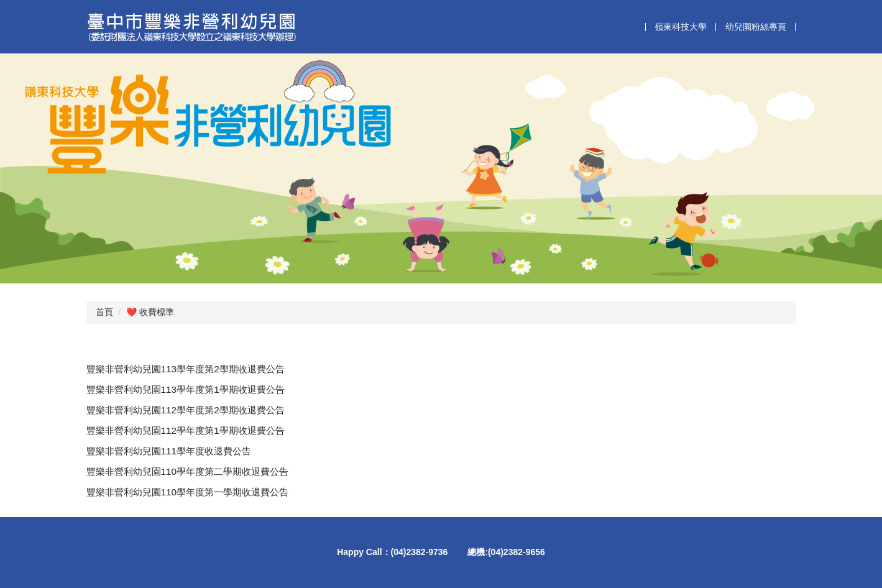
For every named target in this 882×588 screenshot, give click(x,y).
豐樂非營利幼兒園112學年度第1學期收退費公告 (186, 430)
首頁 (104, 312)
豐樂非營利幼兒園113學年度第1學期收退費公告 (186, 389)
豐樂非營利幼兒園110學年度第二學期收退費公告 (188, 471)
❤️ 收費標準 (150, 312)
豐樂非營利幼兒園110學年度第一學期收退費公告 (188, 492)
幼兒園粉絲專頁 (756, 27)
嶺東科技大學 (681, 27)
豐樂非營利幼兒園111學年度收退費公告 (169, 451)
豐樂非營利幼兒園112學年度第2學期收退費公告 (186, 410)
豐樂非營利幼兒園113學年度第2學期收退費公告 (186, 369)
